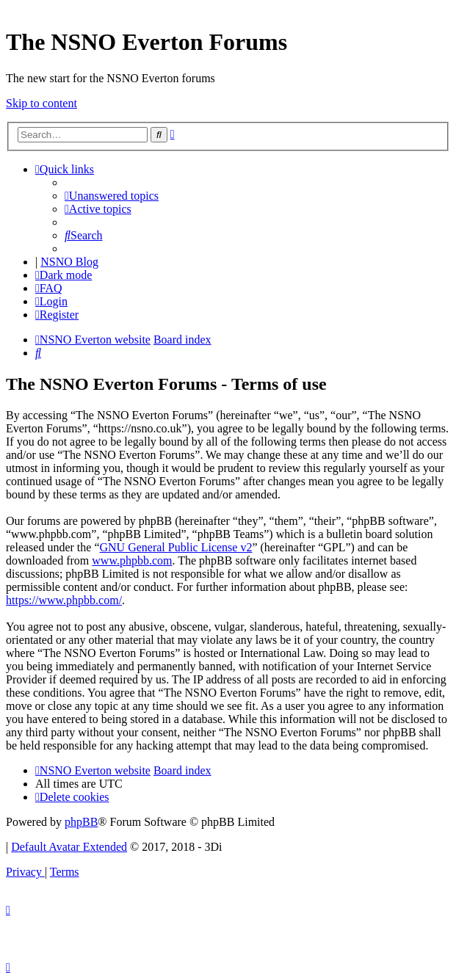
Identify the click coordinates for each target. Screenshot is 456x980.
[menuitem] (112, 196)
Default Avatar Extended (69, 847)
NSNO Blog (69, 262)
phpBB (81, 822)
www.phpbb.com (132, 560)
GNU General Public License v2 (175, 547)
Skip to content (41, 103)
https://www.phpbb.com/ (64, 600)
